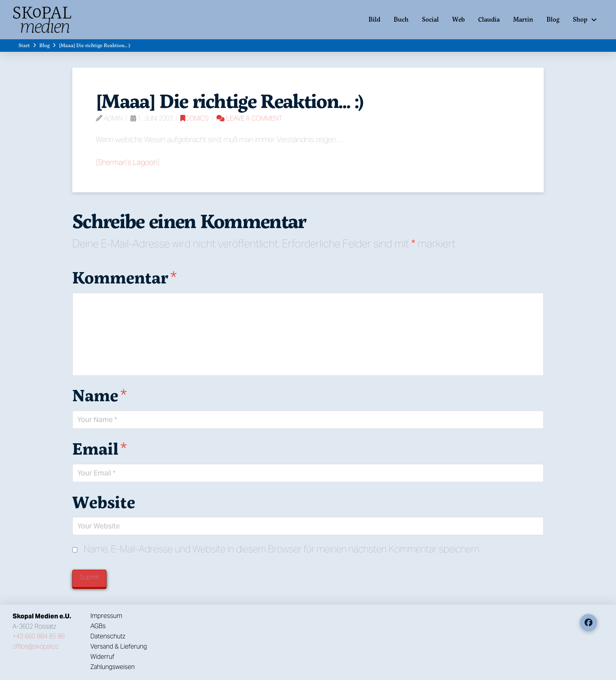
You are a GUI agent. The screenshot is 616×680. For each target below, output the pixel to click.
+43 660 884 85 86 (39, 636)
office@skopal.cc (36, 646)
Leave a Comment (249, 118)
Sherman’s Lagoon (128, 162)
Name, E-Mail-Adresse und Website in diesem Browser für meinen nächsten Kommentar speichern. (282, 549)
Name (100, 395)
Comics (194, 118)
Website (104, 502)
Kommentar (125, 277)
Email (100, 448)
